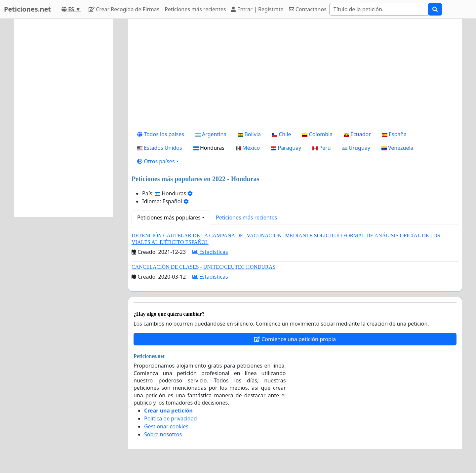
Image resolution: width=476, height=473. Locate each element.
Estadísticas (210, 252)
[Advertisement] (295, 76)
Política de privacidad (171, 418)
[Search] (379, 9)
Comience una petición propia (295, 339)
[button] (158, 161)
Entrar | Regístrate (257, 9)
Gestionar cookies (166, 426)
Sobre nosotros (163, 434)
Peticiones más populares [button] (169, 217)
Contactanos (308, 9)
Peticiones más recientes (195, 9)
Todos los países (161, 134)
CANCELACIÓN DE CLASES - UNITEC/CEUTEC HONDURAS (203, 267)
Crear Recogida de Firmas (124, 9)
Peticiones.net (27, 9)
